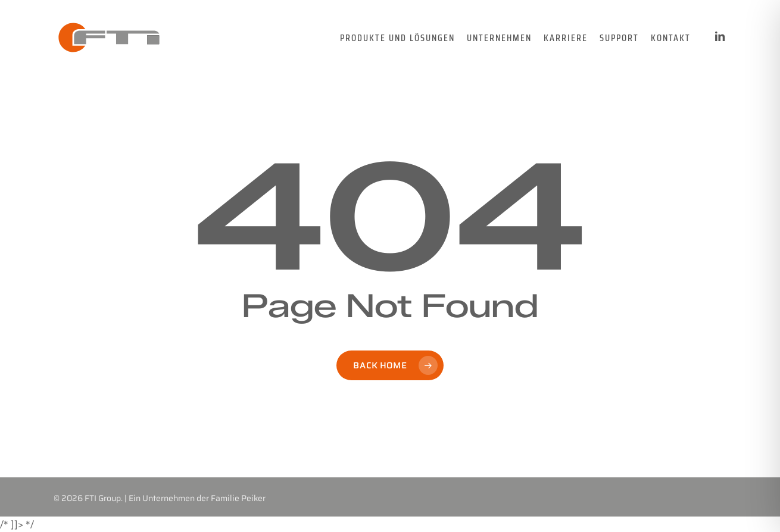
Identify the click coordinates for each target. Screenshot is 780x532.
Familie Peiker (238, 498)
